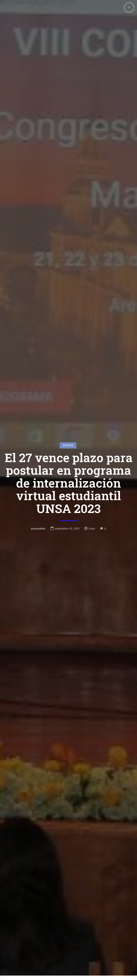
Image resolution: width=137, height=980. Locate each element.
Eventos (68, 385)
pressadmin (38, 468)
